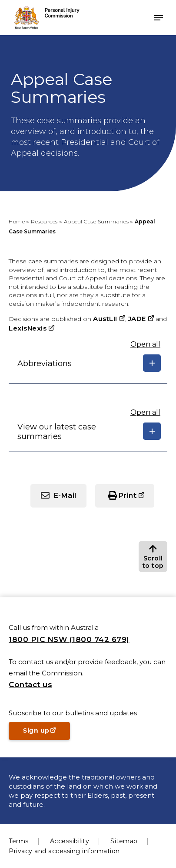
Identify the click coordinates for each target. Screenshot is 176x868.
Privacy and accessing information (64, 851)
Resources (44, 221)
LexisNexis (28, 328)
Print (128, 496)
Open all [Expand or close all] (145, 344)
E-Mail (65, 496)
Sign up (46, 733)
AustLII (105, 319)
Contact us (30, 685)
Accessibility (70, 841)
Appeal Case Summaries (96, 221)
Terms (19, 841)
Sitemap (124, 841)
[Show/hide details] (152, 363)
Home (17, 221)
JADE (137, 319)
